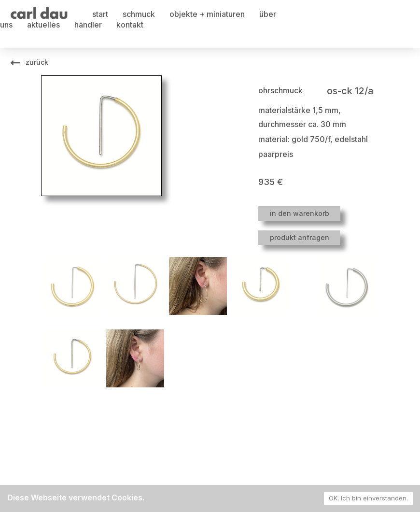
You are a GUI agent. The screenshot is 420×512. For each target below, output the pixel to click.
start (100, 14)
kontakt (130, 25)
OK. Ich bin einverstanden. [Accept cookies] (368, 498)
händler (88, 25)
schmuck (139, 14)
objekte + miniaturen (207, 14)
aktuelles (43, 25)
